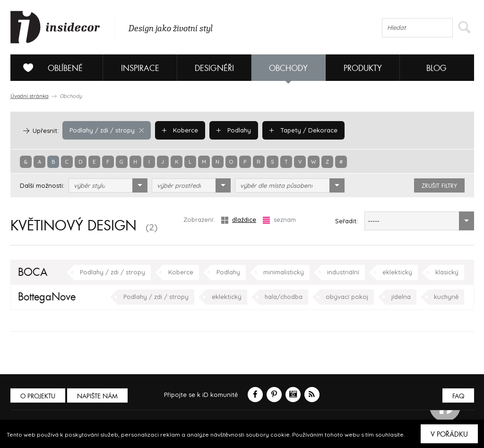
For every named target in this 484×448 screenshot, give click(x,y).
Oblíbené (49, 68)
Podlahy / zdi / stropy (107, 130)
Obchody (288, 68)
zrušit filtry (439, 186)
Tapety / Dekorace (303, 130)
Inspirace (140, 68)
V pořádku (449, 434)
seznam (279, 220)
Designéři (214, 68)
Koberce (180, 130)
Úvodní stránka (30, 96)
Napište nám (97, 396)
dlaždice (239, 220)
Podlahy (234, 130)
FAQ (458, 396)
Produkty (363, 68)
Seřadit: (346, 221)
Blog (436, 68)
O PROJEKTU (38, 396)
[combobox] (108, 185)
